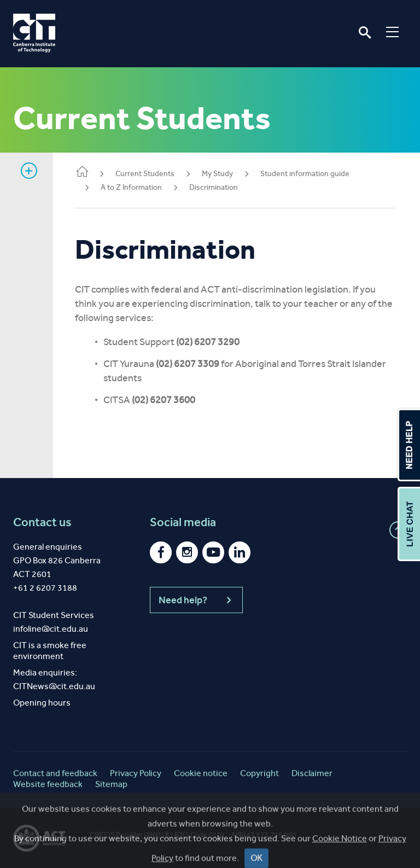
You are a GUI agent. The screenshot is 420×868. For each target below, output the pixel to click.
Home (82, 173)
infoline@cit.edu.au (51, 629)
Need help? (196, 600)
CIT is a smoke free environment (50, 651)
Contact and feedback (55, 773)
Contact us (42, 522)
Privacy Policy (136, 773)
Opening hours (42, 703)
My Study (217, 174)
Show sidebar (29, 171)
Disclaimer (312, 773)
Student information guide (305, 174)
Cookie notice (201, 773)
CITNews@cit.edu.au (54, 686)
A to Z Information (131, 187)
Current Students (145, 174)
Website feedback (48, 784)
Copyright (259, 773)
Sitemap (111, 784)
